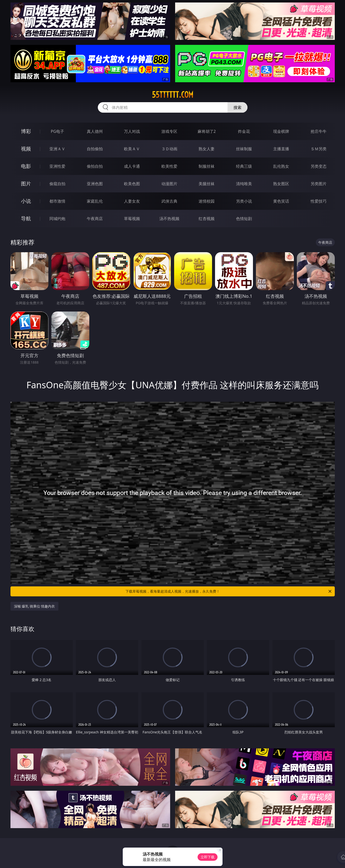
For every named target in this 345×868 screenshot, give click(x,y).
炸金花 (244, 131)
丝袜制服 (244, 149)
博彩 (26, 131)
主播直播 (281, 149)
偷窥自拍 (57, 184)
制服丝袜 (207, 166)
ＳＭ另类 (319, 149)
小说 (26, 201)
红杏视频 (207, 219)
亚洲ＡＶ (57, 149)
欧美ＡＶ (132, 149)
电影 (26, 166)
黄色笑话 (281, 201)
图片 (26, 184)
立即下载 (208, 857)
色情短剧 (244, 219)
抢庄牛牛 (319, 131)
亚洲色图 (95, 184)
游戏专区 (169, 131)
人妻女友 (132, 201)
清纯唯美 (244, 184)
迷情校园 (207, 201)
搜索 (237, 107)
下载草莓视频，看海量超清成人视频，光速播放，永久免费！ (229, 591)
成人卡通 (132, 166)
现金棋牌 (281, 131)
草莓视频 (132, 219)
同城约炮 (57, 219)
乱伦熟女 (281, 166)
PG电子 (57, 131)
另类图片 (319, 184)
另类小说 (244, 201)
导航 (26, 218)
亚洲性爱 (57, 166)
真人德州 (95, 131)
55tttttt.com (173, 95)
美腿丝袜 (207, 184)
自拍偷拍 (95, 149)
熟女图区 (281, 184)
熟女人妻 (207, 149)
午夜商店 (95, 219)
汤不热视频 (169, 219)
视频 (26, 149)
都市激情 (57, 201)
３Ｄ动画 (169, 149)
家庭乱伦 (95, 201)
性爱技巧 (319, 201)
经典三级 (244, 166)
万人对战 (132, 131)
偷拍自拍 (95, 166)
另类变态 (319, 166)
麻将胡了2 (207, 131)
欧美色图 (132, 184)
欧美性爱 (169, 166)
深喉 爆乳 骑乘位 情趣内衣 (35, 606)
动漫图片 (169, 184)
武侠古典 (169, 201)
